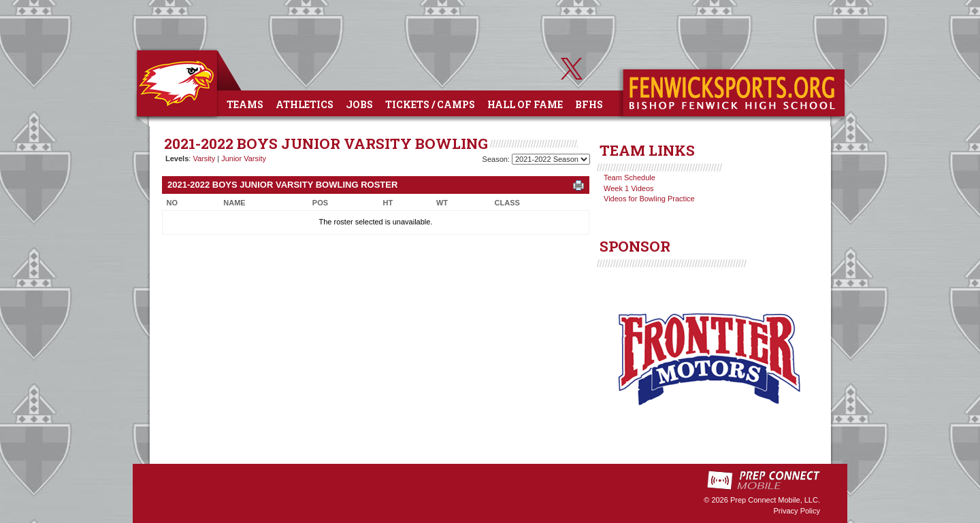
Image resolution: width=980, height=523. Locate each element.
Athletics (305, 104)
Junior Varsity (244, 158)
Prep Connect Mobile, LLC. (775, 500)
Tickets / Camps (430, 104)
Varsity (204, 158)
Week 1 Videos (629, 188)
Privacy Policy (797, 511)
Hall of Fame (525, 104)
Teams (245, 104)
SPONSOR (635, 246)
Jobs (359, 104)
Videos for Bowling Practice (649, 199)
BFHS (589, 104)
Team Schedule (630, 178)
